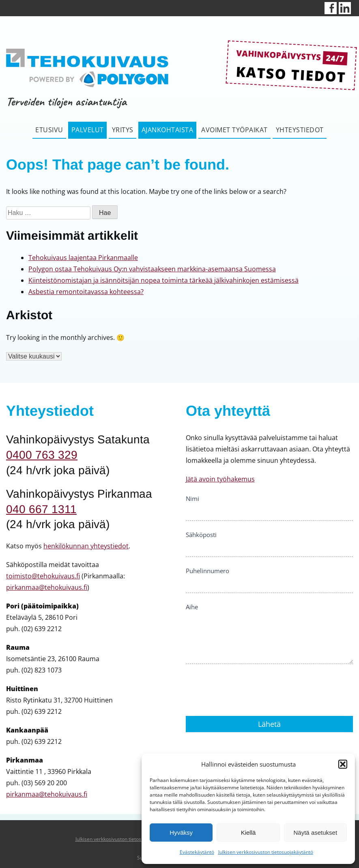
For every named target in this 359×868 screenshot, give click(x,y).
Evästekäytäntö (197, 852)
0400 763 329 (42, 455)
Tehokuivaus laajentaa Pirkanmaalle (83, 258)
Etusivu (49, 130)
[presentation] (247, 688)
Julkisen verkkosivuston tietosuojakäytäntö (266, 852)
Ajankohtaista (168, 130)
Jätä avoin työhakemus (220, 479)
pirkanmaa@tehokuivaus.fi (47, 587)
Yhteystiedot (300, 130)
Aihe (192, 607)
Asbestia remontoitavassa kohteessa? (86, 292)
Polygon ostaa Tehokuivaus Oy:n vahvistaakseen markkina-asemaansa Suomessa (152, 269)
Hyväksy (181, 833)
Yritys (123, 130)
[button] (343, 764)
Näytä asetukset (316, 833)
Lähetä (269, 724)
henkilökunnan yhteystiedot (86, 546)
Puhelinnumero (207, 571)
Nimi (192, 498)
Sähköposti (201, 535)
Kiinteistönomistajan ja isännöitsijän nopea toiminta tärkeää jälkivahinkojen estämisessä (163, 280)
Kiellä (248, 833)
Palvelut (88, 130)
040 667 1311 (41, 509)
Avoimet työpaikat (234, 130)
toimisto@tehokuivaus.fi (43, 576)
